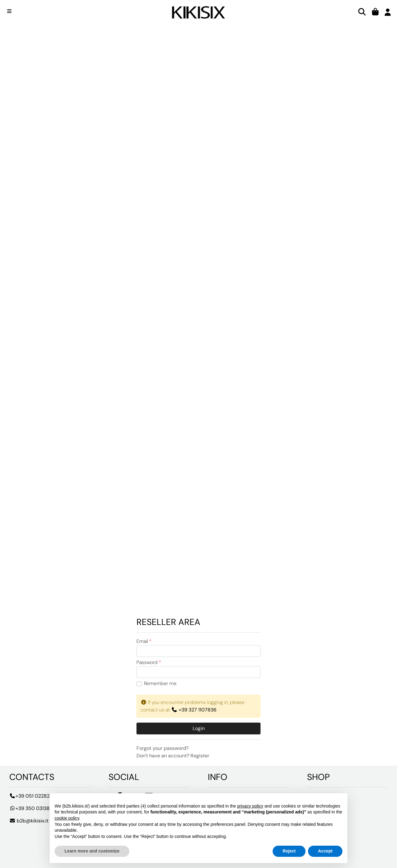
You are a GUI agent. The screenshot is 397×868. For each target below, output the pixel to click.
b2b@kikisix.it (29, 821)
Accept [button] (325, 851)
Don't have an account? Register (173, 756)
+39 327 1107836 (194, 710)
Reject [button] (289, 851)
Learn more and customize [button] (92, 851)
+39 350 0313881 (32, 808)
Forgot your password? (163, 748)
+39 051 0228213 (32, 796)
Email (144, 641)
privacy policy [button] (250, 806)
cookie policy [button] (67, 818)
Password (149, 662)
